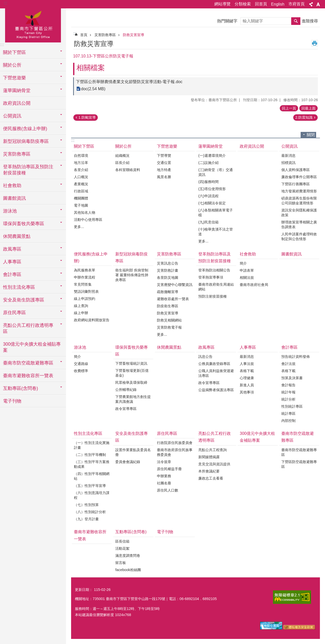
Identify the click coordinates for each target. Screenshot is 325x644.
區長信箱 (122, 541)
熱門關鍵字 (227, 21)
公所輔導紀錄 (126, 390)
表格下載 (247, 371)
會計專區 (289, 347)
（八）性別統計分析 (90, 512)
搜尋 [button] (296, 21)
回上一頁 (289, 108)
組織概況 (122, 156)
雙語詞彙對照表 (86, 292)
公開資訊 (289, 146)
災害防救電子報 (169, 327)
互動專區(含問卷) (131, 532)
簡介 (243, 263)
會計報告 (288, 385)
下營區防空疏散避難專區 (299, 464)
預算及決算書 (292, 378)
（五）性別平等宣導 (90, 486)
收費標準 (81, 371)
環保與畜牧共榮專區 (132, 351)
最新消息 (288, 156)
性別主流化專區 (88, 433)
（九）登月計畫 (86, 519)
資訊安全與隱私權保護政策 (299, 213)
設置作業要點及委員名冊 (133, 452)
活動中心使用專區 (88, 220)
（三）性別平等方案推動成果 (92, 464)
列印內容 (315, 43)
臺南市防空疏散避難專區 (298, 437)
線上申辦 (81, 313)
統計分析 (288, 399)
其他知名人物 (85, 212)
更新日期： (84, 590)
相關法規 (247, 278)
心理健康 (247, 378)
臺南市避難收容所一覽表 (28, 376)
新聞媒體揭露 (209, 457)
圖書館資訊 (14, 198)
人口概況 (81, 177)
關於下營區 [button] (14, 52)
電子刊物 (12, 401)
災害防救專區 (105, 35)
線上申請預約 (85, 299)
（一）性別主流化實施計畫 (92, 445)
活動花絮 (122, 548)
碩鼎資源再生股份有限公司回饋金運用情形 (299, 201)
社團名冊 (164, 483)
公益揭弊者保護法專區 (216, 390)
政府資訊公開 (17, 103)
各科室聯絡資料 (128, 170)
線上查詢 (81, 306)
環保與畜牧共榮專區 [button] (24, 224)
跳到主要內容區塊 (3, 3)
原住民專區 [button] (14, 313)
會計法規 (288, 364)
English (278, 4)
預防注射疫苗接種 (213, 296)
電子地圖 (81, 205)
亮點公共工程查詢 (213, 450)
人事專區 (248, 347)
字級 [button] (318, 4)
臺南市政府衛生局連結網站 (216, 287)
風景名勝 (164, 177)
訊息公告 (205, 357)
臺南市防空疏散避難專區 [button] (28, 363)
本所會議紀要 (209, 471)
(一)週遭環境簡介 (212, 156)
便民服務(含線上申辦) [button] (25, 129)
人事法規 (247, 364)
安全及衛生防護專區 (132, 437)
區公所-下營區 (33, 25)
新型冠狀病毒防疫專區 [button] (26, 141)
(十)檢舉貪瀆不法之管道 (216, 232)
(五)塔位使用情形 (212, 189)
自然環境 (81, 156)
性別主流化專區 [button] (19, 287)
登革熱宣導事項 (211, 277)
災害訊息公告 (168, 263)
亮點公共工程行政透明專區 (215, 437)
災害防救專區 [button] (17, 154)
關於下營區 (84, 146)
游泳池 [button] (10, 211)
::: (5, 3)
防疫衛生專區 (168, 306)
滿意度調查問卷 (128, 556)
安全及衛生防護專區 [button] (24, 300)
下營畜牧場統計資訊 (131, 363)
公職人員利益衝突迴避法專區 (216, 373)
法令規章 (164, 462)
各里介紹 (81, 170)
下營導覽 (164, 156)
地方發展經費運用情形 (299, 191)
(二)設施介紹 (208, 163)
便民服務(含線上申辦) (91, 257)
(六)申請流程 (208, 196)
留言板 (121, 563)
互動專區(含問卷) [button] (21, 388)
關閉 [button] (311, 135)
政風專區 (206, 347)
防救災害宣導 (134, 35)
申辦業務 (164, 476)
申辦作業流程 (85, 277)
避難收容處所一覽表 (173, 299)
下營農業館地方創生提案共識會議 (133, 399)
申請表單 (247, 270)
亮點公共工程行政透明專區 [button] (28, 328)
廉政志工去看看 (211, 478)
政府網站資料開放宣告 (92, 320)
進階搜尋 (310, 21)
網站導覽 (222, 4)
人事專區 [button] (12, 262)
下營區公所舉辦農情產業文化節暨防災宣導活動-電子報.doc (129, 82)
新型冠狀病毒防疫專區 (132, 257)
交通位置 (164, 163)
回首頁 (261, 4)
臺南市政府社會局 (254, 285)
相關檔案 (91, 68)
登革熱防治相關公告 (214, 270)
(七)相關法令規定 (212, 203)
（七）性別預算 (86, 505)
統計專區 (288, 413)
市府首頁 (297, 4)
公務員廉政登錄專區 (214, 364)
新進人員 (247, 385)
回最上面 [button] (308, 108)
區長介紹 (122, 163)
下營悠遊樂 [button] (14, 78)
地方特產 (164, 170)
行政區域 (81, 191)
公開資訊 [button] (12, 116)
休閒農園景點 (17, 236)
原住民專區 (167, 433)
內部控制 (288, 421)
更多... (79, 227)
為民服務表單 (85, 270)
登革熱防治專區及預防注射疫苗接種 (215, 257)
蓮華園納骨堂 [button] (17, 90)
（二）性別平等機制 (90, 455)
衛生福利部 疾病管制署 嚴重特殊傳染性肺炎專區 (132, 275)
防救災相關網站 (169, 320)
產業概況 (81, 184)
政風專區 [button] (12, 249)
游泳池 (80, 347)
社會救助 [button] (12, 186)
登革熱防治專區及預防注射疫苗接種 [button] (28, 170)
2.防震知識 (304, 117)
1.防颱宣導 (87, 117)
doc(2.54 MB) (93, 89)
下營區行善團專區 (296, 184)
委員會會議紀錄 (128, 462)
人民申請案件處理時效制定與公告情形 (299, 236)
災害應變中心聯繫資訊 (175, 285)
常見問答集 (83, 284)
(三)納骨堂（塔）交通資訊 (216, 172)
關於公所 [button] (12, 65)
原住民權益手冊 (169, 469)
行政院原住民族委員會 (175, 443)
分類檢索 (243, 4)
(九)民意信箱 (208, 222)
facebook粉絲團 (128, 570)
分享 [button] (311, 4)
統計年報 (288, 392)
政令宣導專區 (126, 409)
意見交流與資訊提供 (214, 464)
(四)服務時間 (208, 182)
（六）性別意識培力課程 (92, 495)
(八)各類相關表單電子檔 (216, 213)
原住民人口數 (168, 490)
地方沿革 (81, 163)
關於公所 (123, 146)
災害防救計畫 (168, 270)
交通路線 (81, 364)
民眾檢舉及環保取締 (131, 382)
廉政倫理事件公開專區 (299, 177)
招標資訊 (288, 163)
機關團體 (81, 198)
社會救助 (248, 254)
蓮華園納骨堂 (210, 146)
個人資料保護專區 (296, 170)
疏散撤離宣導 (168, 292)
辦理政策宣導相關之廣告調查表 (299, 225)
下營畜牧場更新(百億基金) (132, 373)
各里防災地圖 (168, 278)
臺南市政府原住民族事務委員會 (175, 452)
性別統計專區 (292, 406)
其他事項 (247, 392)
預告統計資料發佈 (296, 357)
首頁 (84, 35)
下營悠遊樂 (167, 146)
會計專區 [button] (12, 274)
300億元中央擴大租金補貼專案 (32, 347)
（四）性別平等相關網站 (92, 476)
